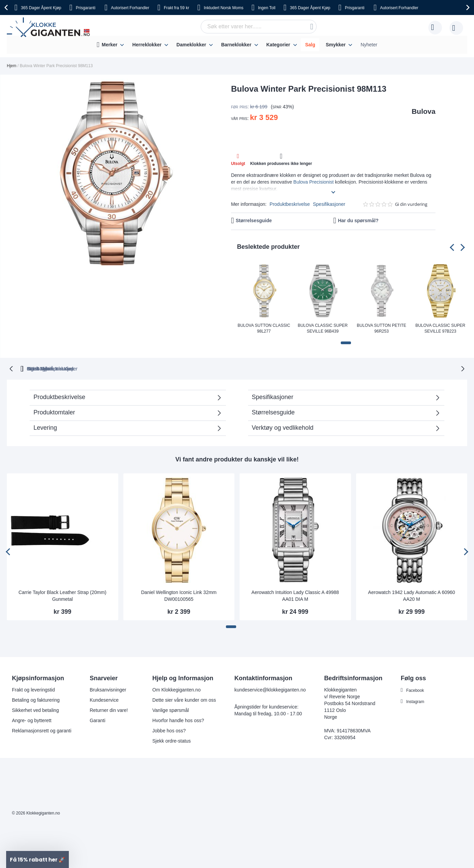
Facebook (417, 689)
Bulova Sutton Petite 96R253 (381, 328)
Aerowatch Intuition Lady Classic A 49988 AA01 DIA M (295, 595)
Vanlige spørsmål (171, 710)
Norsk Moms (224, 8)
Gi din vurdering (411, 204)
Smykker (336, 45)
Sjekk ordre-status (172, 740)
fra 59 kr (177, 8)
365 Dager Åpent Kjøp (119, 368)
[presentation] (7, 7)
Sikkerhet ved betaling (35, 710)
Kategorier (278, 45)
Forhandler (130, 8)
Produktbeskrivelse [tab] (59, 396)
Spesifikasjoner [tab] (273, 396)
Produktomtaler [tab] (124, 414)
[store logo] (50, 28)
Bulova (424, 111)
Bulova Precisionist (314, 182)
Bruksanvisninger (108, 689)
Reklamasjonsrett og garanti (42, 730)
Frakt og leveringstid (33, 689)
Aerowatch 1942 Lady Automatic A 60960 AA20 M (411, 595)
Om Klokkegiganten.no (177, 689)
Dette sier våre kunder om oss (184, 699)
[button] (346, 343)
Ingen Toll (228, 368)
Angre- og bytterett (32, 720)
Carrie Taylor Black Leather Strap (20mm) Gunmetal (62, 595)
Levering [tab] (45, 427)
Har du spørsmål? (358, 220)
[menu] (237, 45)
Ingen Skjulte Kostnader (359, 368)
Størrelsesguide (254, 220)
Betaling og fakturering (36, 699)
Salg (310, 45)
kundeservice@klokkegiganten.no (270, 689)
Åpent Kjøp (41, 8)
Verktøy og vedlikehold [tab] (283, 427)
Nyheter (369, 45)
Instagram (417, 701)
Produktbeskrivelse (290, 204)
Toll (267, 8)
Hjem (12, 66)
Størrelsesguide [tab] (273, 412)
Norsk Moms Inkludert (286, 368)
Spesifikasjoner (329, 204)
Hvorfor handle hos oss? (178, 720)
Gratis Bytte (180, 368)
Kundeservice (104, 699)
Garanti (97, 720)
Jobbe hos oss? (169, 730)
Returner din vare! (109, 710)
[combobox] (259, 27)
